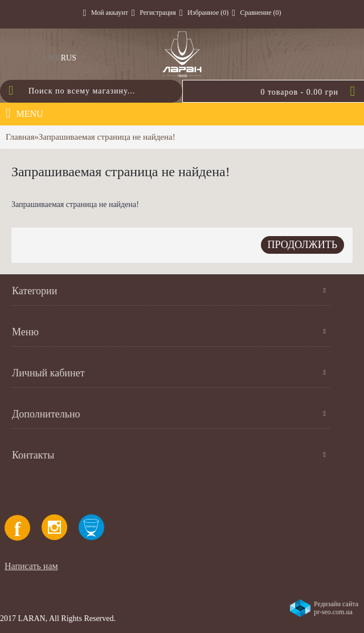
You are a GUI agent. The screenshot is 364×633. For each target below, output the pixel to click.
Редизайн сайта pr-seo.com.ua (336, 608)
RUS (69, 58)
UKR (52, 58)
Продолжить (302, 245)
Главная (20, 137)
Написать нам (31, 566)
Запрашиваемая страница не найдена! (107, 137)
